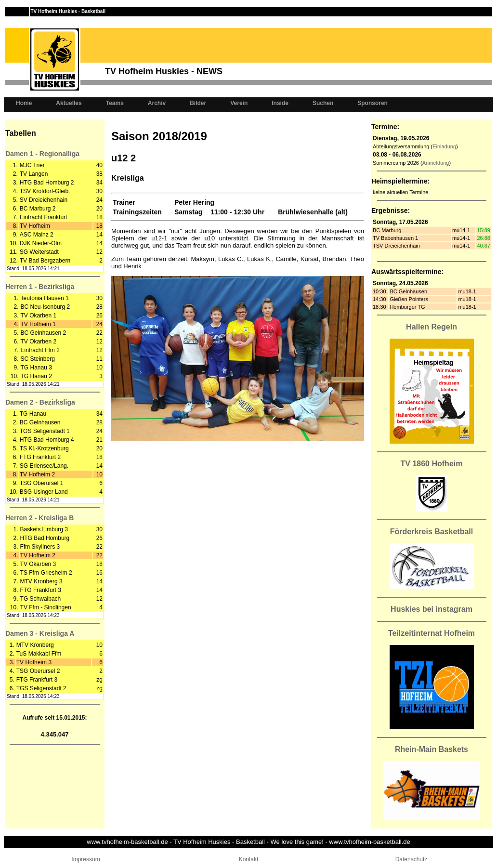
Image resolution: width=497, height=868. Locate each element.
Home (24, 103)
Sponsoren (373, 103)
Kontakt (249, 859)
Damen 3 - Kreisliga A (40, 633)
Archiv (157, 103)
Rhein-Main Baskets (432, 749)
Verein (239, 103)
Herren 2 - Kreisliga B (39, 518)
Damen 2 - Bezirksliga (40, 402)
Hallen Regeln (432, 327)
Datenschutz (412, 859)
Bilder (198, 103)
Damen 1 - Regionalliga (42, 154)
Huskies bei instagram (432, 609)
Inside (280, 103)
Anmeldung (436, 163)
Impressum (85, 859)
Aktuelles (69, 103)
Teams (115, 103)
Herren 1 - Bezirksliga (40, 287)
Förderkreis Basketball (432, 532)
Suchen (323, 103)
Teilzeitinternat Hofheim (432, 633)
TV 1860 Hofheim (432, 464)
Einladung (444, 146)
